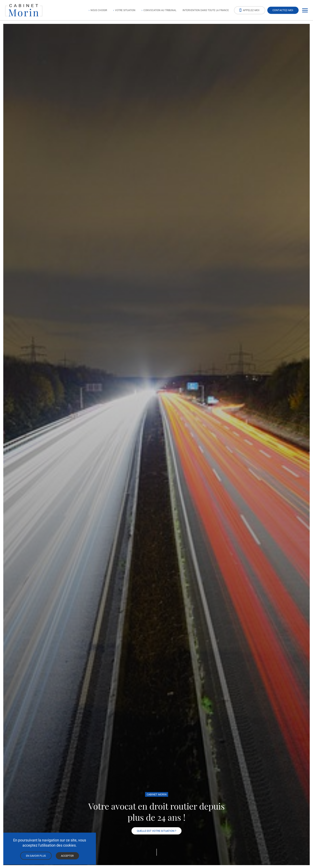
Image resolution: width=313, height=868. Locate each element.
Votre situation (125, 10)
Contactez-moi (283, 10)
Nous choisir (99, 10)
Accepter (67, 856)
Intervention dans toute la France (206, 10)
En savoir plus (36, 856)
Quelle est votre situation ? (156, 831)
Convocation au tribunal (160, 10)
